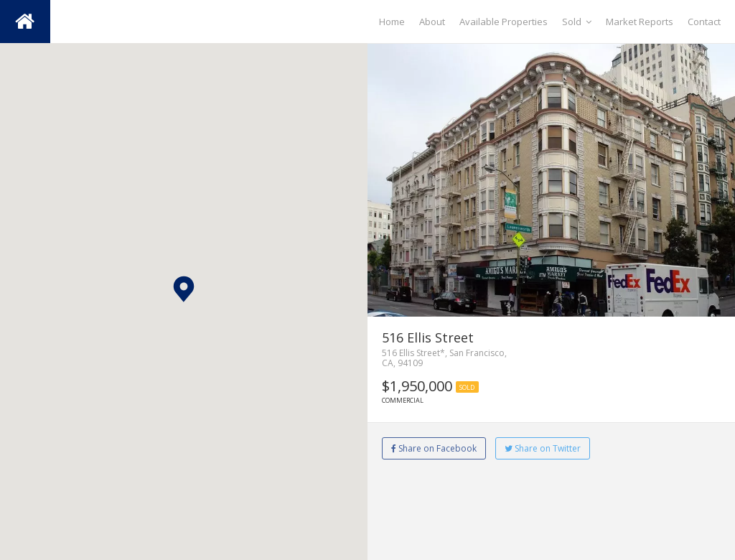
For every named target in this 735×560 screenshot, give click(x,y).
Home (392, 22)
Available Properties (504, 22)
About (432, 22)
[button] (184, 289)
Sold (577, 22)
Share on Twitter (543, 448)
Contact (704, 22)
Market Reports (640, 22)
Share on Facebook (434, 448)
